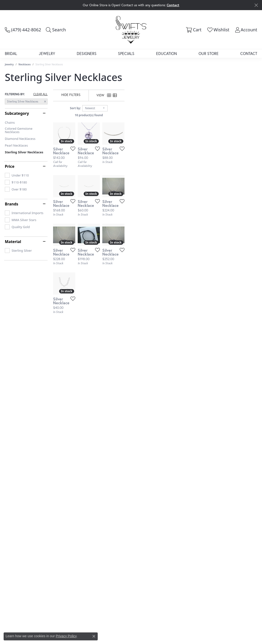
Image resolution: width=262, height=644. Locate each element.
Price (10, 166)
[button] (56, 30)
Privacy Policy (66, 636)
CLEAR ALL (40, 94)
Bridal (11, 53)
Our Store (209, 53)
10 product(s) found (155, 115)
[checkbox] (17, 175)
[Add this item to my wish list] (116, 193)
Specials (126, 53)
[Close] (256, 5)
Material (13, 242)
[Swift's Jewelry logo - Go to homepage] (131, 30)
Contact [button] (173, 5)
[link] (23, 30)
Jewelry (47, 53)
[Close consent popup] (94, 636)
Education (166, 53)
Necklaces (25, 64)
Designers (87, 53)
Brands (12, 204)
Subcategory (17, 113)
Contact (249, 53)
